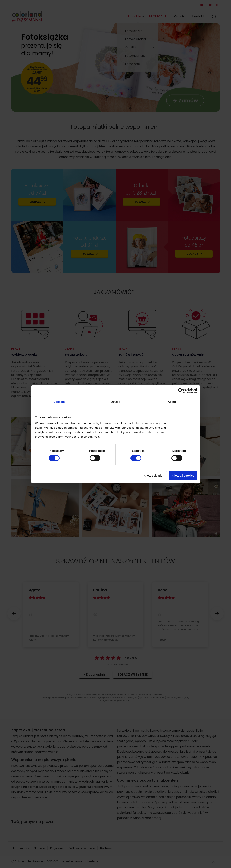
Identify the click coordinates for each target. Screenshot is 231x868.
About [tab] (172, 402)
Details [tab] (116, 402)
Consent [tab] (59, 402)
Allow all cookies (183, 475)
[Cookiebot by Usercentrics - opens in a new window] (181, 391)
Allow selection (154, 475)
